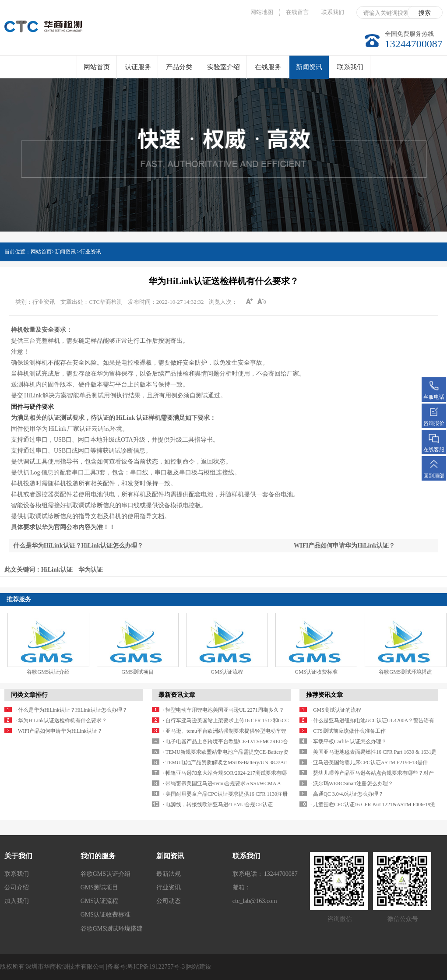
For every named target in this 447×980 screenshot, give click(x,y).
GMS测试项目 (137, 672)
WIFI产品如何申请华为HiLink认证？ (344, 546)
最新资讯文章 (177, 695)
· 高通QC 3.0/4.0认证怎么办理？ (347, 794)
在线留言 (297, 12)
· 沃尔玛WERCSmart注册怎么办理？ (352, 783)
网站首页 (97, 67)
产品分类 (179, 67)
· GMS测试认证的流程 (336, 710)
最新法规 (169, 874)
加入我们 (17, 901)
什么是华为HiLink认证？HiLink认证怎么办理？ (78, 546)
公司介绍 (17, 887)
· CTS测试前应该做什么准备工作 (348, 731)
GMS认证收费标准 (316, 672)
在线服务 (268, 67)
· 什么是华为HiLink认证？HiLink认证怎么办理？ (71, 710)
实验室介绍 (223, 67)
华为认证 (91, 570)
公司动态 (169, 901)
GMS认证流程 (227, 672)
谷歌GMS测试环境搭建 (405, 672)
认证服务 (138, 67)
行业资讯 (91, 252)
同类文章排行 (29, 695)
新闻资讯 (309, 71)
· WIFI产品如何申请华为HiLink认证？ (59, 731)
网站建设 (199, 967)
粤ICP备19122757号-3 (156, 967)
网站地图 (262, 12)
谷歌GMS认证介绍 (48, 672)
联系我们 (333, 12)
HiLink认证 (57, 570)
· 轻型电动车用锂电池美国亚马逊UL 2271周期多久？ (223, 710)
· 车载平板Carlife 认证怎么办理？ (348, 741)
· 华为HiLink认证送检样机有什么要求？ (61, 720)
